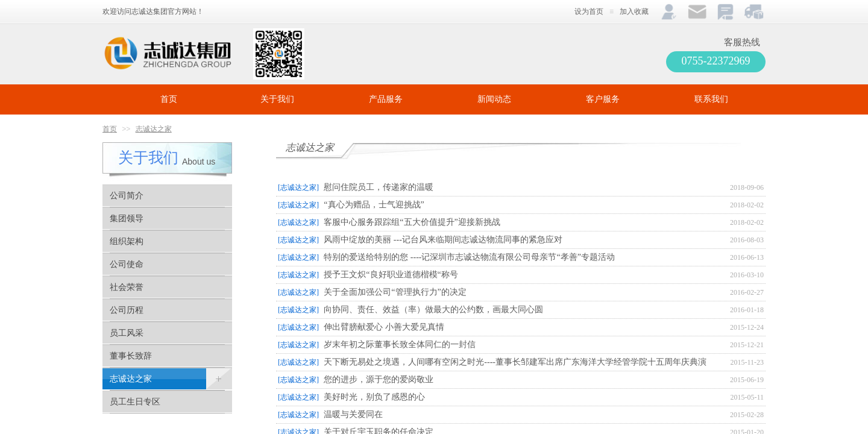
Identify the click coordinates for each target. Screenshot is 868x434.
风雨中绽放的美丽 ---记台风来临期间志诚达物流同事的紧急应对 (443, 240)
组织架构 (127, 241)
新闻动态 (494, 99)
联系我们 (711, 99)
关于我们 (277, 99)
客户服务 (603, 99)
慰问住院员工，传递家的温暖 (379, 187)
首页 (169, 99)
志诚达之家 (154, 129)
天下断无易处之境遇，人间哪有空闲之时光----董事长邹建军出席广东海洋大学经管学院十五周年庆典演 (515, 362)
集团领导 (127, 219)
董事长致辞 (131, 356)
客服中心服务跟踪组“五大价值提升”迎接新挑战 (412, 222)
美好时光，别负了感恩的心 (374, 397)
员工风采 (127, 333)
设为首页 (589, 11)
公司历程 (127, 310)
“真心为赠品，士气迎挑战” (374, 205)
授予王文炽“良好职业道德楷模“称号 (391, 275)
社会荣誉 (127, 287)
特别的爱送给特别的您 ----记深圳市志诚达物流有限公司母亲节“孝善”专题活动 (469, 257)
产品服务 (386, 99)
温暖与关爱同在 (353, 414)
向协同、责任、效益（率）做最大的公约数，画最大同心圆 (433, 310)
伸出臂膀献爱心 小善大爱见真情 (384, 327)
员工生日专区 (135, 402)
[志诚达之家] (298, 187)
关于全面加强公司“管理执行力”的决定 (395, 292)
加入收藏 (634, 11)
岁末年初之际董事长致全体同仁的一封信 (400, 344)
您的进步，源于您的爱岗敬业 (379, 379)
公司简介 (127, 196)
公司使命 (127, 264)
